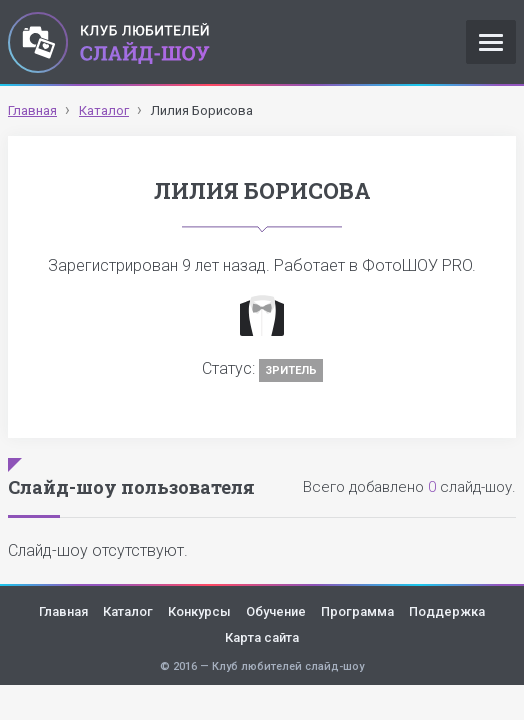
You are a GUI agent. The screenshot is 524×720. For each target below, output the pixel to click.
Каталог (128, 611)
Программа (357, 611)
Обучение (276, 611)
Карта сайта (262, 637)
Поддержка (447, 611)
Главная (63, 611)
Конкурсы (199, 611)
